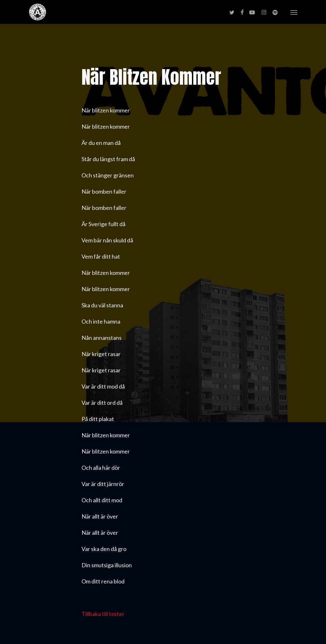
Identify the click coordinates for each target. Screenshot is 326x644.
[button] (294, 12)
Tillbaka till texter (103, 614)
